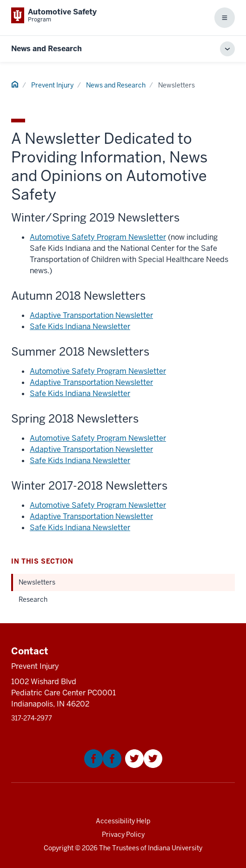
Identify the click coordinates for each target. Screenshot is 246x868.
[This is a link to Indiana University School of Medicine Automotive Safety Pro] (54, 15)
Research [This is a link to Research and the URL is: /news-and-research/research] (33, 599)
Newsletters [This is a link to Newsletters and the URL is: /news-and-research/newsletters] (37, 582)
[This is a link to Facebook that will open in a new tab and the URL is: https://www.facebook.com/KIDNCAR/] (103, 765)
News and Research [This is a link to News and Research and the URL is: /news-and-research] (116, 85)
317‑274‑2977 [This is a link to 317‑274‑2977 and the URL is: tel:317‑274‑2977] (32, 718)
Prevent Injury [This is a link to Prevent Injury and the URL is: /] (52, 85)
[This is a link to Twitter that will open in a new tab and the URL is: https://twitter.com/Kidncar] (144, 765)
